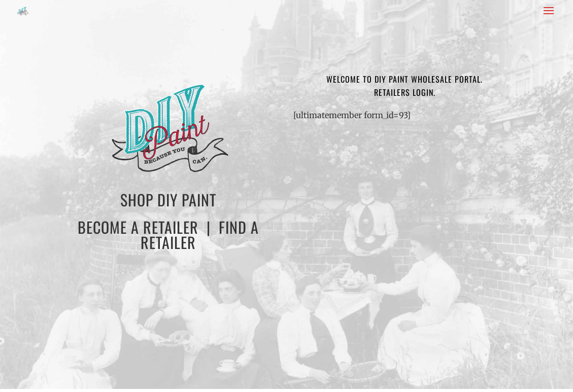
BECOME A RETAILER (138, 227)
